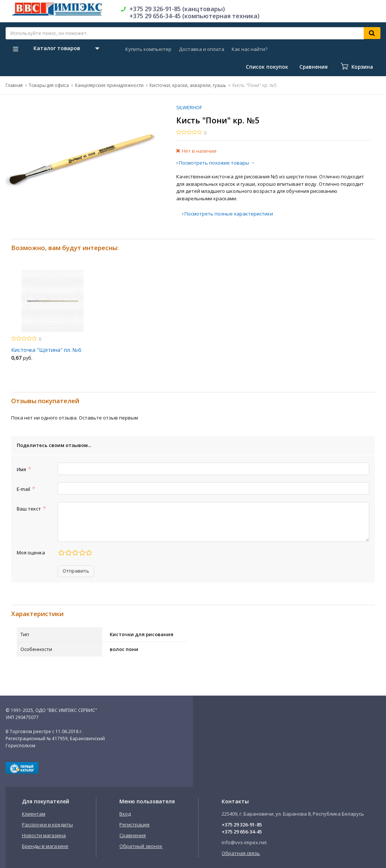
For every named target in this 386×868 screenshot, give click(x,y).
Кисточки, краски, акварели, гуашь (188, 85)
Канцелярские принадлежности (109, 85)
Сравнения (133, 835)
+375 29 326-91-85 (242, 825)
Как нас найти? (250, 49)
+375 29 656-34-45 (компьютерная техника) (194, 16)
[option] (52, 317)
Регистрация (134, 825)
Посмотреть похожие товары (214, 163)
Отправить (76, 571)
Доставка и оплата (202, 49)
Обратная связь (241, 853)
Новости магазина (44, 835)
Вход (125, 814)
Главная (14, 85)
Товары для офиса (49, 85)
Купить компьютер (148, 49)
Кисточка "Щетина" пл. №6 (46, 350)
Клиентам (34, 814)
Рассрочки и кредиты (47, 825)
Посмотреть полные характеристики (229, 214)
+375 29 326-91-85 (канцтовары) (177, 9)
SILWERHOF (189, 107)
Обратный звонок (141, 846)
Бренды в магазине (45, 846)
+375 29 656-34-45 (242, 832)
